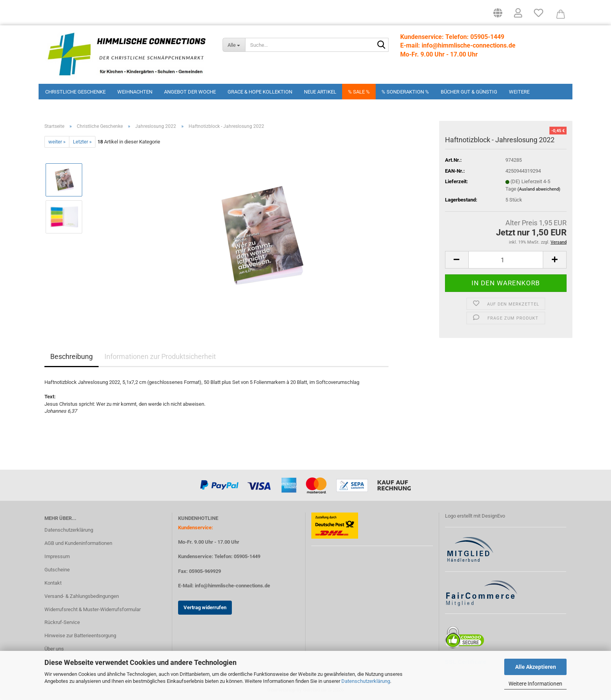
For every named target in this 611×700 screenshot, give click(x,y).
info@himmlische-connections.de (232, 586)
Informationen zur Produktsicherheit (160, 356)
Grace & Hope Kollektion (260, 92)
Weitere (519, 92)
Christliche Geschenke (75, 92)
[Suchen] (381, 45)
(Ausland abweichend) (539, 189)
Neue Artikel (320, 92)
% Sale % (359, 92)
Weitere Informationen (535, 684)
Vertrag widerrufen (205, 607)
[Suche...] (234, 45)
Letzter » (82, 142)
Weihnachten (135, 92)
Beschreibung (72, 356)
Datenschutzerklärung (366, 681)
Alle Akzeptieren (536, 667)
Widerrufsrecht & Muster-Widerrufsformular (93, 609)
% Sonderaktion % (405, 92)
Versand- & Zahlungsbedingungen (82, 596)
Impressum (57, 556)
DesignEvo (493, 516)
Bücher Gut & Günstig (469, 92)
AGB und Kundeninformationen (78, 543)
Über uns (54, 649)
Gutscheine (57, 570)
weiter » (57, 142)
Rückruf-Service (62, 622)
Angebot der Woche (190, 92)
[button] (498, 16)
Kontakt (53, 583)
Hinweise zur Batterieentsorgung (80, 635)
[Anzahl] (506, 260)
